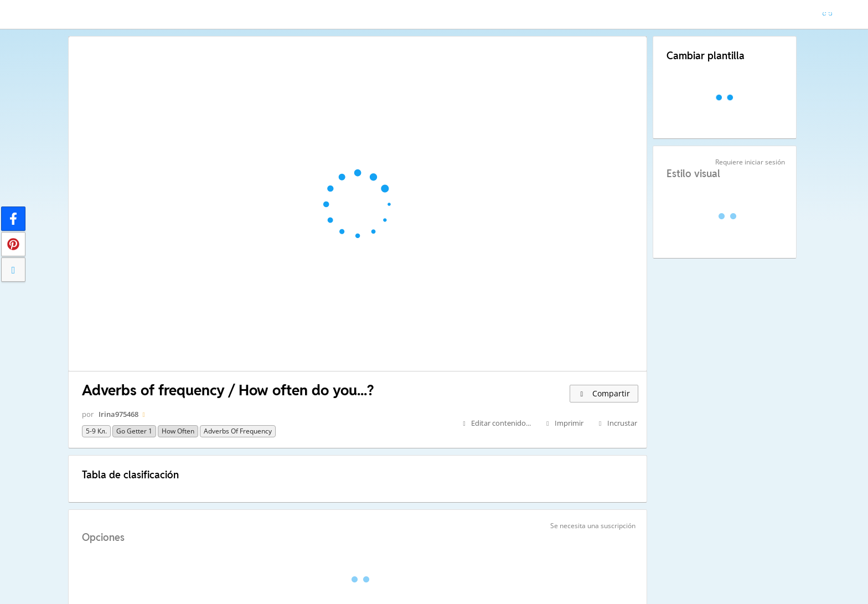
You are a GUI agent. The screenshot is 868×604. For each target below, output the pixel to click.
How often (178, 431)
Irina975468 (118, 414)
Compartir (604, 393)
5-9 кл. (96, 431)
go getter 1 (134, 431)
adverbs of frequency (238, 431)
